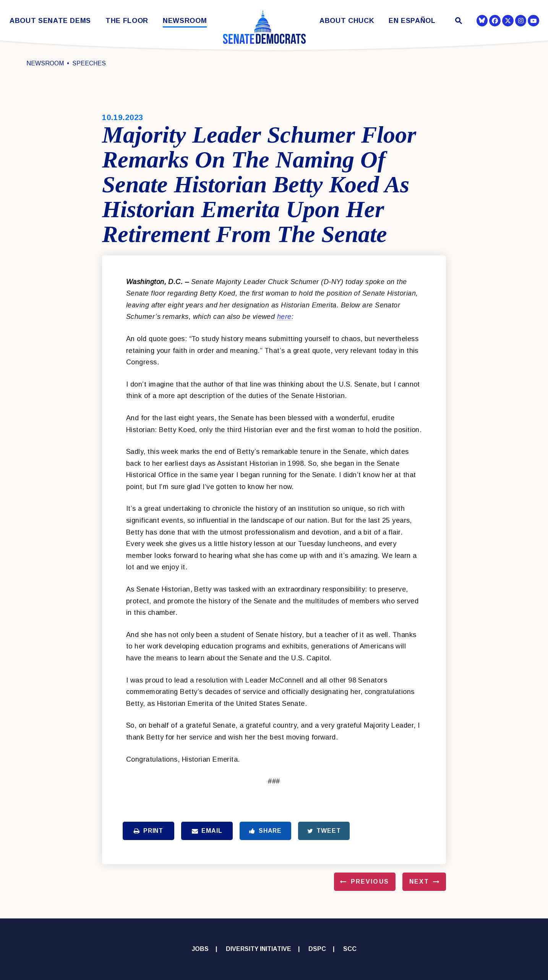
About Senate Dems (50, 21)
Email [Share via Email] (207, 831)
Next (419, 882)
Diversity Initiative (259, 949)
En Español (412, 21)
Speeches (89, 63)
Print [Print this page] (148, 831)
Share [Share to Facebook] (265, 831)
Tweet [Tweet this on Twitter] (324, 831)
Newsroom (185, 21)
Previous (370, 882)
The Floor (127, 21)
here (284, 317)
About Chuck (347, 21)
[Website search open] (458, 22)
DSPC (317, 949)
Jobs (200, 949)
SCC (350, 949)
